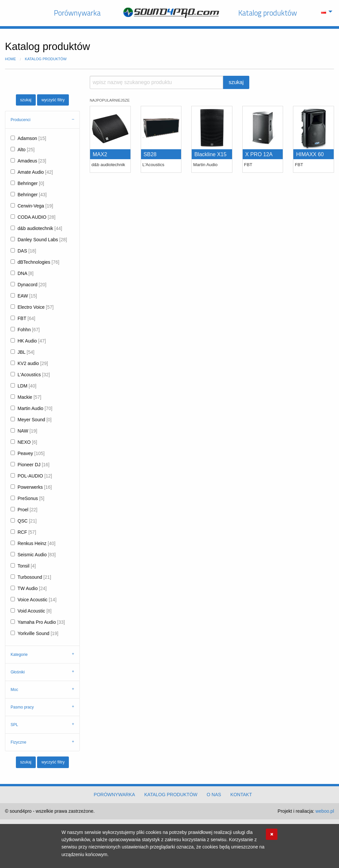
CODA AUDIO (36, 217)
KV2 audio (33, 363)
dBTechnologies (38, 262)
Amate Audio (35, 172)
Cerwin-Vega (35, 206)
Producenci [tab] (21, 120)
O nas (214, 795)
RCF (27, 532)
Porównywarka (77, 13)
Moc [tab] (14, 690)
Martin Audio (35, 408)
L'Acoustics (34, 375)
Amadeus (32, 161)
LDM (27, 386)
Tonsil (27, 566)
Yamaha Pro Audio (41, 622)
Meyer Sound (35, 420)
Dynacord (32, 285)
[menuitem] (325, 12)
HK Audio (32, 341)
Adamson (32, 138)
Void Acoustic (35, 611)
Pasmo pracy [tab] (22, 707)
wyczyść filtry (53, 100)
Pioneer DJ (34, 465)
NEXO (27, 442)
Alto (26, 150)
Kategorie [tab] (19, 655)
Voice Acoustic (37, 600)
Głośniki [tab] (18, 672)
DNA (25, 273)
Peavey (31, 453)
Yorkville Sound (38, 633)
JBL (26, 352)
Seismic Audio (37, 555)
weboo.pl (325, 811)
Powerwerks (35, 487)
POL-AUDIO (35, 476)
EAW (27, 296)
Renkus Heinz (36, 543)
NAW (27, 431)
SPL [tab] (14, 725)
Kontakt (241, 795)
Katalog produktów (268, 13)
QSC (27, 521)
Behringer (31, 183)
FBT (26, 318)
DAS (27, 251)
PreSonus (31, 498)
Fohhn (29, 330)
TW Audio (32, 588)
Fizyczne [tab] (18, 742)
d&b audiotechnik (40, 228)
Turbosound (34, 577)
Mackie (29, 397)
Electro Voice (36, 307)
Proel (27, 510)
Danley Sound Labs (42, 240)
